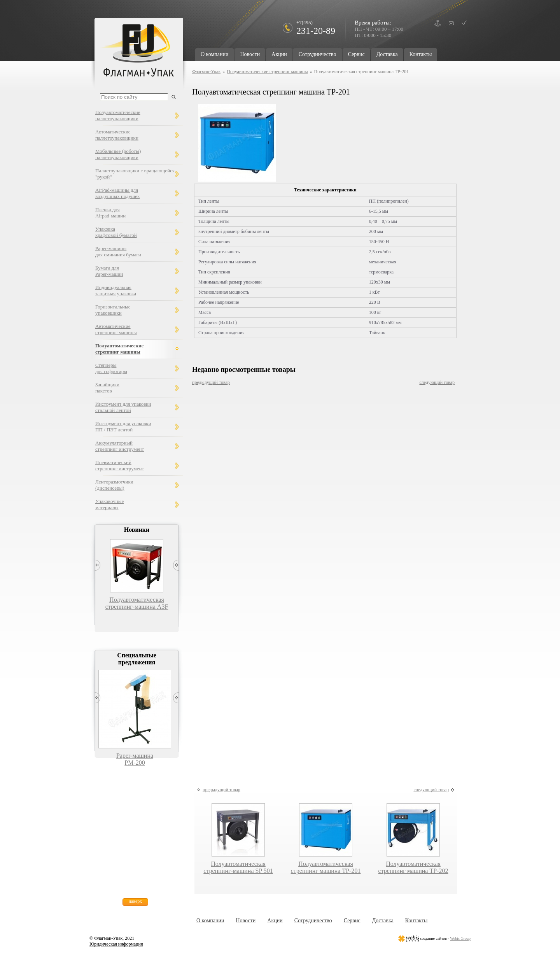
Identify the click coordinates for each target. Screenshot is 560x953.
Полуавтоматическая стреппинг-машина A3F (137, 603)
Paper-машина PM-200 (135, 759)
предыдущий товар (211, 382)
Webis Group (460, 938)
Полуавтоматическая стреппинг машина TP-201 (326, 867)
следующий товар (437, 382)
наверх (136, 901)
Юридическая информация (116, 944)
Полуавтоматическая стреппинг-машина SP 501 (238, 867)
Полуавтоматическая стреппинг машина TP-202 (413, 867)
